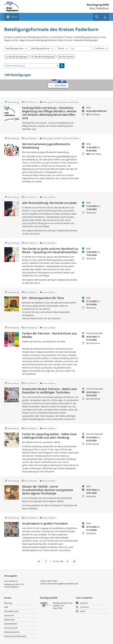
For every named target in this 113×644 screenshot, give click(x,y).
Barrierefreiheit (11, 624)
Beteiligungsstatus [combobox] (15, 48)
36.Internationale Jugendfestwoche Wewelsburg (46, 146)
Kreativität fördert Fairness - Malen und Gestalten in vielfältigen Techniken (49, 391)
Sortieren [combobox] (100, 48)
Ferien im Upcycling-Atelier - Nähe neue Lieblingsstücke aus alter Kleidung (49, 436)
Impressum (9, 615)
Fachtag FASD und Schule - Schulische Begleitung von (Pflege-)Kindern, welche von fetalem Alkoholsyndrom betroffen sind (49, 113)
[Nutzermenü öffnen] (105, 17)
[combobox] (81, 48)
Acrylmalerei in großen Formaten (45, 524)
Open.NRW (58, 608)
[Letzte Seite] (74, 561)
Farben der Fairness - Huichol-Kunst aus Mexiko (49, 335)
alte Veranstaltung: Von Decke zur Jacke (49, 203)
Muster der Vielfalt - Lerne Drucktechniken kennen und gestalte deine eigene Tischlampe (48, 490)
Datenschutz (10, 620)
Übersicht (8, 603)
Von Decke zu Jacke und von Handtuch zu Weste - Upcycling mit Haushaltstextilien (50, 250)
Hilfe (6, 607)
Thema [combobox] (61, 48)
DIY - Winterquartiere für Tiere (43, 298)
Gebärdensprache (12, 632)
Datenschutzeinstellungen (15, 636)
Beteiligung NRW (98, 5)
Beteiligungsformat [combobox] (40, 48)
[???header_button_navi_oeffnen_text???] (12, 17)
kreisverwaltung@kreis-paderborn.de (62, 584)
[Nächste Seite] (67, 561)
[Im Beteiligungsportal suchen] (97, 17)
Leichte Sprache (11, 628)
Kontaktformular (11, 611)
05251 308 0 (52, 581)
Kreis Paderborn (11, 581)
